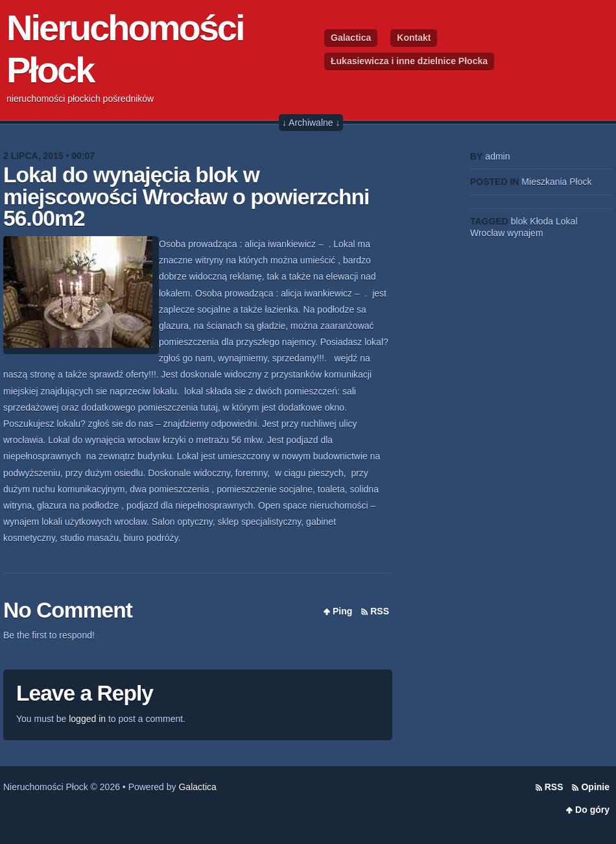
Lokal (566, 221)
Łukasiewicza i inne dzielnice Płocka (409, 61)
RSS (380, 611)
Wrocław (487, 233)
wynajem (525, 233)
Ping (342, 611)
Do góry (592, 810)
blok (519, 221)
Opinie (595, 787)
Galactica (351, 38)
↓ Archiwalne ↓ (311, 123)
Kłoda (541, 221)
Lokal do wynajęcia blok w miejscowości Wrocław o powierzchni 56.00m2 (186, 197)
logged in (87, 719)
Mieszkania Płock (556, 182)
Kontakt (414, 38)
